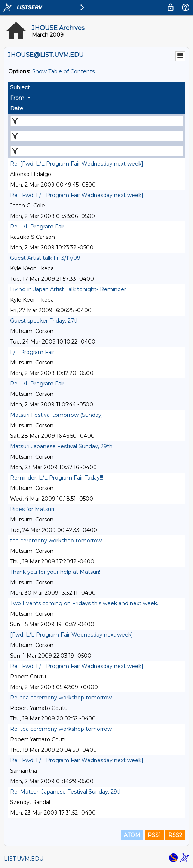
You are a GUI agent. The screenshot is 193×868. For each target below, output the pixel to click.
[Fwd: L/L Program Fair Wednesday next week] (72, 635)
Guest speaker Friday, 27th (45, 321)
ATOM (132, 835)
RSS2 (175, 835)
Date (17, 108)
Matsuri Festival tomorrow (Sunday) (56, 415)
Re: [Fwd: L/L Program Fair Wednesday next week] (77, 164)
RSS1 (154, 835)
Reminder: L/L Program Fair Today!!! (57, 478)
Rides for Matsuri (32, 509)
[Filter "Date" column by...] (97, 151)
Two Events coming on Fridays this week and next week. (84, 603)
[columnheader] (96, 87)
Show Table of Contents (63, 71)
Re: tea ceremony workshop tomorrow (61, 698)
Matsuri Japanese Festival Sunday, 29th (61, 446)
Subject (20, 87)
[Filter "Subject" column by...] (97, 121)
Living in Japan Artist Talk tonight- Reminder (68, 289)
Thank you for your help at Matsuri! (55, 572)
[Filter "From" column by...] (97, 136)
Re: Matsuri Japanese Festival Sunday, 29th (66, 792)
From (17, 98)
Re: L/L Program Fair (37, 227)
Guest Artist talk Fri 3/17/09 (45, 258)
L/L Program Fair (32, 352)
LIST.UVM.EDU (24, 859)
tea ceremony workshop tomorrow (56, 541)
